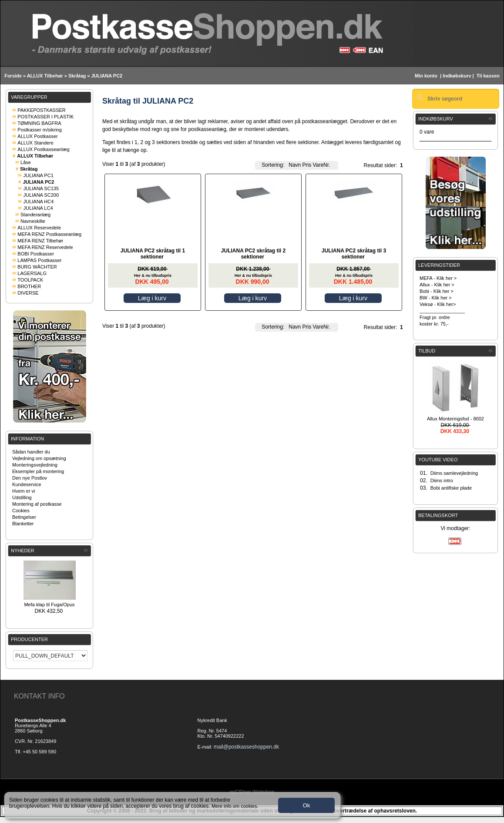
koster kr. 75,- (434, 324)
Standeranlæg (35, 215)
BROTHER (29, 286)
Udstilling (22, 497)
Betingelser (24, 517)
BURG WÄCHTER (37, 267)
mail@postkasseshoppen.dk (246, 747)
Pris (307, 165)
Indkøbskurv (457, 76)
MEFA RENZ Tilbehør (40, 241)
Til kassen (489, 76)
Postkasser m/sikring (39, 130)
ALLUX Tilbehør (45, 76)
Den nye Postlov (30, 478)
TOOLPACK (30, 280)
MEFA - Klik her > (438, 278)
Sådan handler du (31, 452)
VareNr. (322, 165)
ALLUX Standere (35, 143)
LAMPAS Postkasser (39, 260)
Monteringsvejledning (35, 465)
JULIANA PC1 (39, 175)
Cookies (21, 511)
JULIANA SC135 (41, 188)
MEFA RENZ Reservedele (45, 247)
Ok (306, 805)
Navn (295, 165)
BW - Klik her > (436, 298)
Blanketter (23, 524)
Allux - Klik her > (437, 285)
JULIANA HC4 (39, 202)
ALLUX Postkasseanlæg (43, 149)
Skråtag (77, 76)
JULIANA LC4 (38, 208)
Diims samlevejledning (454, 473)
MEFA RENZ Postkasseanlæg (49, 234)
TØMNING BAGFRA (39, 123)
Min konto (426, 76)
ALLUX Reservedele (39, 228)
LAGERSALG (32, 273)
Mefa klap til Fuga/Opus (49, 605)
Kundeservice (27, 484)
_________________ (442, 311)
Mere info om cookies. (235, 806)
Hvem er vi (24, 491)
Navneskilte (33, 221)
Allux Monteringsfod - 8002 (455, 419)
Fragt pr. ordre (435, 317)
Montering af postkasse (37, 504)
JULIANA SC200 (41, 195)
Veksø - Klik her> (438, 304)
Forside (13, 76)
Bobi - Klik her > (437, 291)
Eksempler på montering (38, 471)
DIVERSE (28, 293)
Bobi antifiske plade (451, 488)
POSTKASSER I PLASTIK (45, 117)
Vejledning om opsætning (39, 458)
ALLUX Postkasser (37, 136)
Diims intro (442, 480)
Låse (26, 162)
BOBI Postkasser (36, 254)
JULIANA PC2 (107, 76)
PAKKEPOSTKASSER (41, 110)
